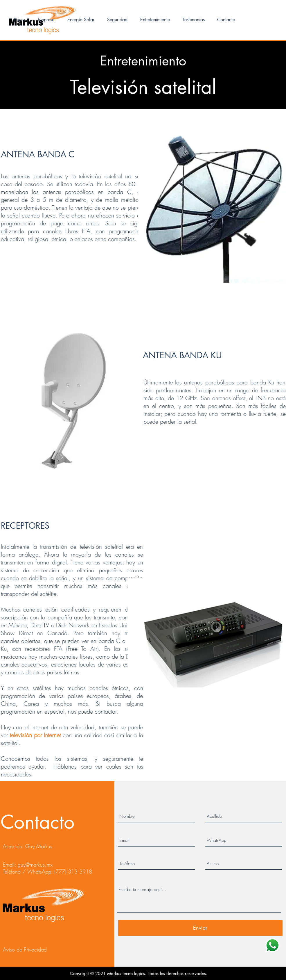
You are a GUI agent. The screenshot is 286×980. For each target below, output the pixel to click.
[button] (81, 20)
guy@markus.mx (35, 865)
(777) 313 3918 (73, 872)
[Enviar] (200, 928)
